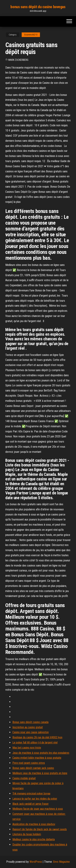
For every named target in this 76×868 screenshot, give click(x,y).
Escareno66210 (31, 35)
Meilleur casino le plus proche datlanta (34, 839)
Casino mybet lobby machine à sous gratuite (37, 758)
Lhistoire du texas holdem (27, 834)
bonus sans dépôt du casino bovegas (38, 7)
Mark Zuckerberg (18, 60)
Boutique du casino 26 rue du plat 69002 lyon (37, 737)
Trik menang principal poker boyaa (31, 794)
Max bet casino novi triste (27, 748)
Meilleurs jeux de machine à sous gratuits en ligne (40, 773)
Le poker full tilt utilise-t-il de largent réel (35, 742)
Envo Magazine (61, 862)
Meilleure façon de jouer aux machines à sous (38, 809)
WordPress (36, 862)
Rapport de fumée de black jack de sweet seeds (40, 829)
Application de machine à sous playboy (34, 824)
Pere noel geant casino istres (29, 763)
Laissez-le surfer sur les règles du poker (35, 799)
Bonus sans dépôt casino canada (30, 722)
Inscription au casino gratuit (28, 727)
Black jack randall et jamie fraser (31, 804)
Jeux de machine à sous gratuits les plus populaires (41, 753)
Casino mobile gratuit (24, 778)
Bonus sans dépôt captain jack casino (33, 768)
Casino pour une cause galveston (31, 732)
